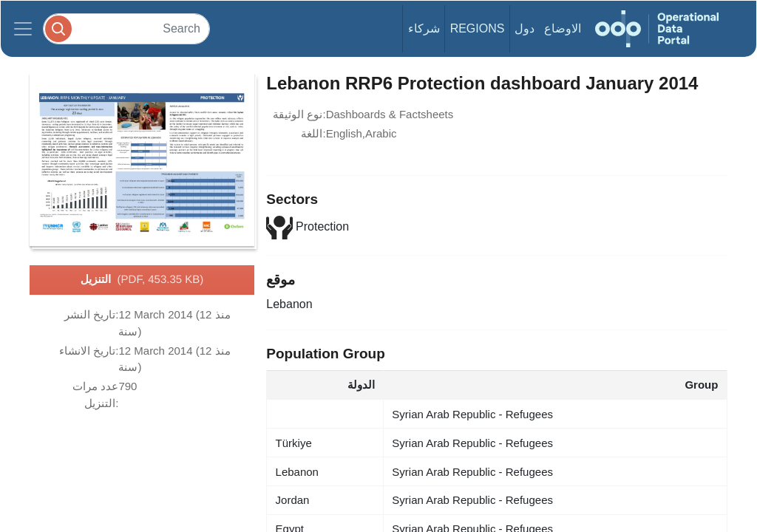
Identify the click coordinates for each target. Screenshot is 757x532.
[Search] (126, 28)
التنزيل (142, 280)
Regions (478, 28)
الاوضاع (563, 28)
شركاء (424, 28)
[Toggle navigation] (23, 29)
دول (525, 28)
